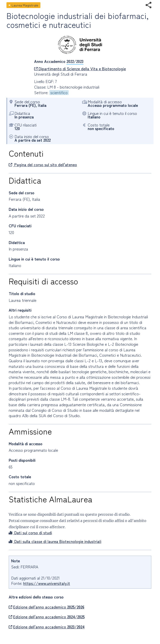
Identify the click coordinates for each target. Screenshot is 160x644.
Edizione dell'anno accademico (47, 607)
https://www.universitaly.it (47, 583)
